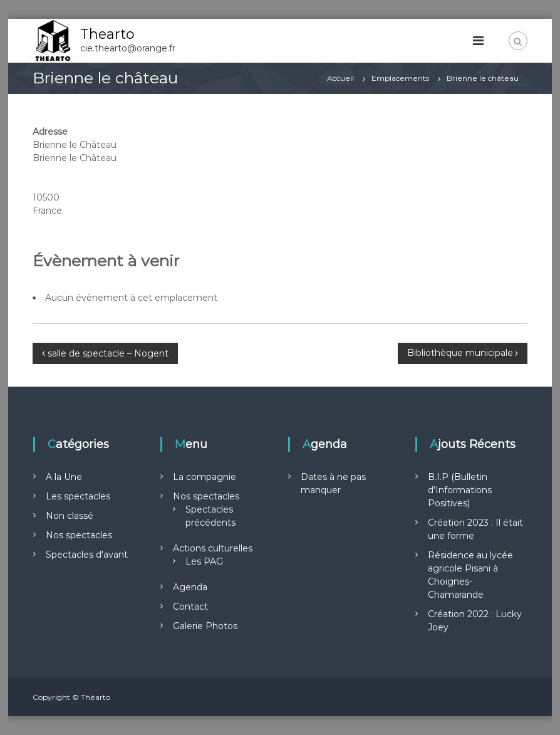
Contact (190, 607)
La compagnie (205, 477)
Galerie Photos (205, 626)
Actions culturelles (213, 548)
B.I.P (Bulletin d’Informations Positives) (460, 490)
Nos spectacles (79, 535)
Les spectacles (78, 496)
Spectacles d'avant (87, 555)
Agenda (190, 587)
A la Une (64, 477)
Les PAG (204, 561)
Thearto (107, 34)
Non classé (70, 516)
